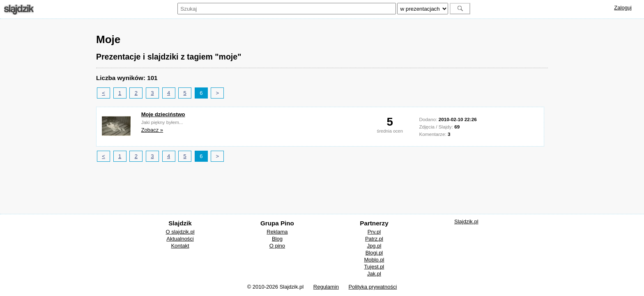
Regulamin (326, 287)
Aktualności (180, 239)
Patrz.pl (374, 239)
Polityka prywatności (373, 287)
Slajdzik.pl (466, 221)
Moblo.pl (374, 260)
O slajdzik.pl (180, 232)
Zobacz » (152, 130)
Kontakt (180, 246)
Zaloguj (623, 8)
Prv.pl (374, 232)
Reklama (277, 232)
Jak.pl (374, 274)
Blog (277, 239)
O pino (277, 246)
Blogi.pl (374, 253)
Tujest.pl (374, 267)
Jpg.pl (374, 246)
